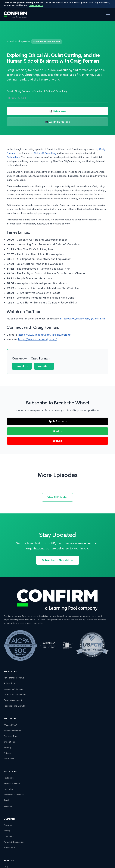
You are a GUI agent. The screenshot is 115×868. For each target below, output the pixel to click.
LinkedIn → (22, 366)
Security (7, 747)
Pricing (7, 831)
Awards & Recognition (14, 842)
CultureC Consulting (45, 153)
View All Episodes (57, 497)
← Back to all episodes (18, 42)
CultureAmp (13, 157)
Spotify (57, 431)
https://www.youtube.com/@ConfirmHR (82, 319)
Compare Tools (11, 736)
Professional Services (14, 795)
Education (8, 806)
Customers (9, 836)
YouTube (57, 441)
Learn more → (36, 5)
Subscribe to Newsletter (58, 560)
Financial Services (12, 783)
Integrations (9, 742)
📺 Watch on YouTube (58, 122)
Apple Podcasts (58, 421)
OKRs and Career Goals (15, 694)
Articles (7, 753)
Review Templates (12, 731)
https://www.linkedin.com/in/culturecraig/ (45, 335)
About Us (8, 825)
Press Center (10, 848)
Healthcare (9, 778)
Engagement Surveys (13, 689)
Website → (44, 366)
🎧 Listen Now (57, 111)
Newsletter (9, 759)
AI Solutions (9, 683)
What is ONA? (10, 725)
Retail (6, 800)
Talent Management (13, 700)
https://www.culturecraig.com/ (37, 339)
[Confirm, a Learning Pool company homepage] (15, 14)
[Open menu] (108, 14)
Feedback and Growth (14, 706)
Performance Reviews (14, 678)
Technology (9, 789)
